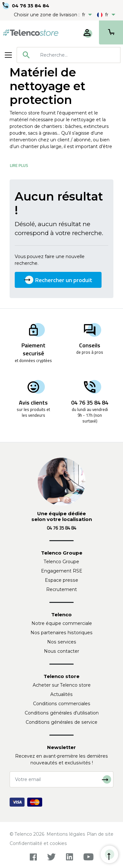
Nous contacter (61, 651)
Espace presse (61, 580)
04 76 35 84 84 (31, 6)
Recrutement (61, 589)
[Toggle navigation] (8, 55)
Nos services (62, 642)
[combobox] (69, 55)
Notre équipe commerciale (62, 623)
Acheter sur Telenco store (62, 685)
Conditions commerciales (62, 704)
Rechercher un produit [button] (58, 280)
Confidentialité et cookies (38, 843)
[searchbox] (78, 55)
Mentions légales (66, 834)
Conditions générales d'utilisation (62, 713)
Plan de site (100, 834)
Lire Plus (19, 165)
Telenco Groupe (61, 562)
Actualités (61, 694)
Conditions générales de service (61, 722)
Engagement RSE (62, 571)
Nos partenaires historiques (61, 633)
